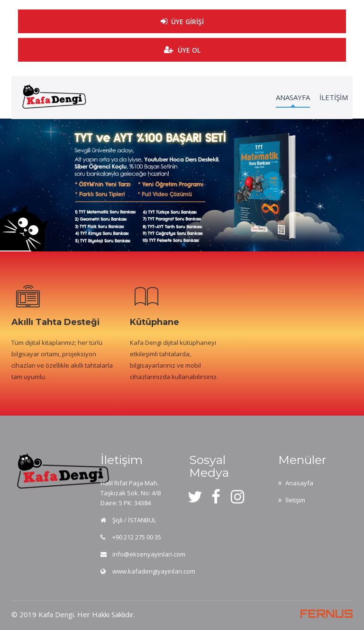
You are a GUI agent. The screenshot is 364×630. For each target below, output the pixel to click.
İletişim (295, 500)
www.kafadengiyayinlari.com (154, 571)
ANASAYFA (293, 97)
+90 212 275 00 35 (137, 537)
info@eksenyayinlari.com (149, 554)
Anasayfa (299, 483)
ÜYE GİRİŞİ (182, 18)
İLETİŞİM (334, 97)
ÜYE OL (182, 50)
